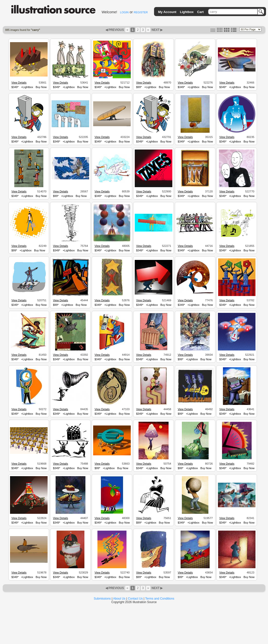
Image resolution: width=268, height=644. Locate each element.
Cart (200, 12)
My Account (167, 12)
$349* (15, 87)
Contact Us (135, 599)
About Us (119, 599)
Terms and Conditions (160, 599)
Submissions (102, 599)
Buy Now (41, 87)
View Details (19, 83)
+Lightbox (27, 87)
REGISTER (141, 12)
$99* (139, 87)
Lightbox (187, 12)
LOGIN (124, 12)
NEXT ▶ (157, 30)
